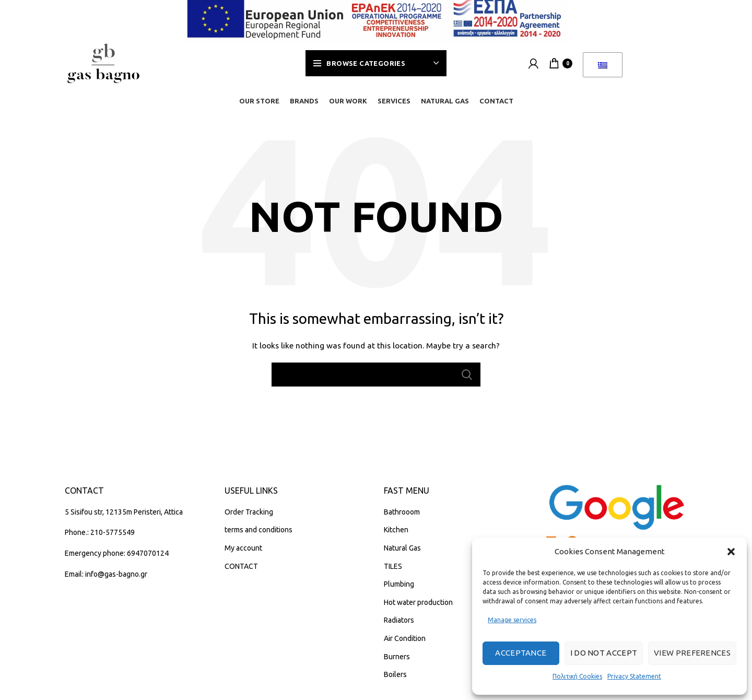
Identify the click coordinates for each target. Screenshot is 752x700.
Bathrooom (402, 518)
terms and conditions (258, 536)
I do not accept (604, 653)
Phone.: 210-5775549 (100, 539)
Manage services (512, 620)
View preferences (692, 653)
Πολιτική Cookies (577, 676)
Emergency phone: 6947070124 (117, 559)
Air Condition (405, 645)
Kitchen (396, 536)
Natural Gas (402, 554)
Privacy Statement (634, 676)
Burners (397, 662)
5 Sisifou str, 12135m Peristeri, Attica (124, 518)
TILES (393, 572)
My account (243, 554)
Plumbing (399, 590)
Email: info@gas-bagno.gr (106, 580)
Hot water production (418, 608)
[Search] (376, 381)
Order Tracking (249, 518)
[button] (731, 552)
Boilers (395, 681)
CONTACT (241, 572)
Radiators (399, 626)
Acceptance (521, 653)
